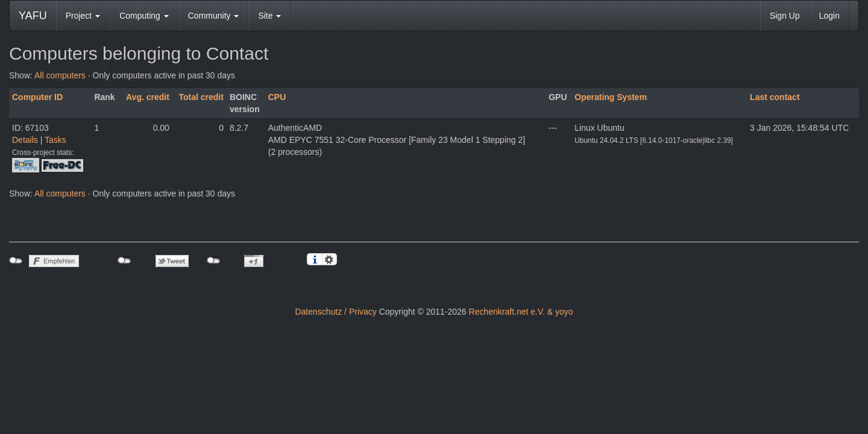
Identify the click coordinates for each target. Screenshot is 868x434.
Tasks (55, 140)
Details (25, 140)
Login (829, 16)
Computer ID (37, 97)
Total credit (201, 97)
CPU (277, 97)
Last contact (775, 97)
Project (83, 16)
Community (214, 16)
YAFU (33, 16)
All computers (60, 75)
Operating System (611, 97)
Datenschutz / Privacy (335, 312)
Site (269, 16)
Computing (144, 16)
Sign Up (785, 16)
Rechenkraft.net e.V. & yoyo (521, 312)
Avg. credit (148, 97)
